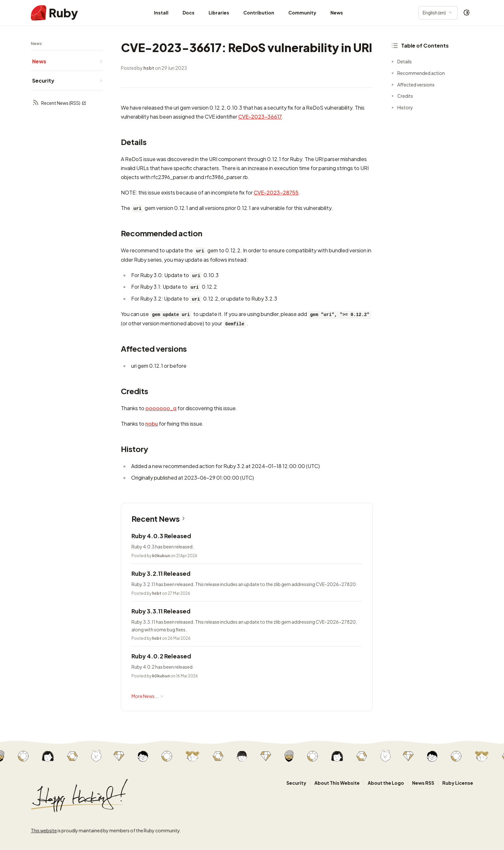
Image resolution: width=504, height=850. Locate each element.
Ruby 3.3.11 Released (161, 611)
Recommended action (421, 73)
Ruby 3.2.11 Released (161, 573)
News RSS (423, 783)
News (337, 13)
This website (44, 830)
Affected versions (416, 85)
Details (405, 61)
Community (302, 13)
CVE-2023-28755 (276, 192)
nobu (152, 424)
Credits (405, 96)
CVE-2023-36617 (260, 117)
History (405, 107)
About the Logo (386, 783)
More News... (148, 696)
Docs (189, 13)
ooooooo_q (161, 408)
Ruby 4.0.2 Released (161, 656)
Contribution (259, 13)
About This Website (337, 783)
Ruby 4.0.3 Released (161, 536)
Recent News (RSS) (59, 103)
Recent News (159, 519)
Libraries (219, 13)
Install (161, 13)
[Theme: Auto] (467, 13)
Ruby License (458, 783)
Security (296, 783)
